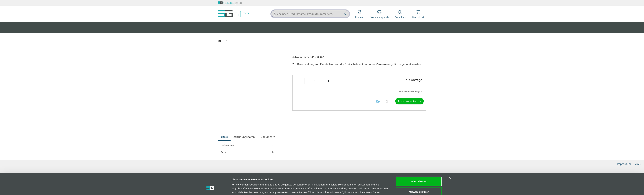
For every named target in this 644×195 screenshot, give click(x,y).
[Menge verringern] (301, 81)
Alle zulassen (419, 163)
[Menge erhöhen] (329, 81)
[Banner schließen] (450, 160)
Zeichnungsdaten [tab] (244, 137)
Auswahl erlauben (419, 174)
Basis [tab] (224, 137)
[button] (400, 15)
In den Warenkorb (408, 101)
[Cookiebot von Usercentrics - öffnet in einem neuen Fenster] (210, 189)
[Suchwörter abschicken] (345, 14)
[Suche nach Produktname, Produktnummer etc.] (345, 14)
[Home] (220, 41)
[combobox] (310, 14)
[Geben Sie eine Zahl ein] (315, 81)
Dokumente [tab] (268, 137)
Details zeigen (361, 189)
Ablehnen (419, 184)
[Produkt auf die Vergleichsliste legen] (378, 101)
